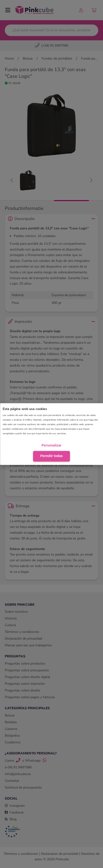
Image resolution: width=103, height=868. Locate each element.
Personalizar (51, 445)
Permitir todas (51, 456)
